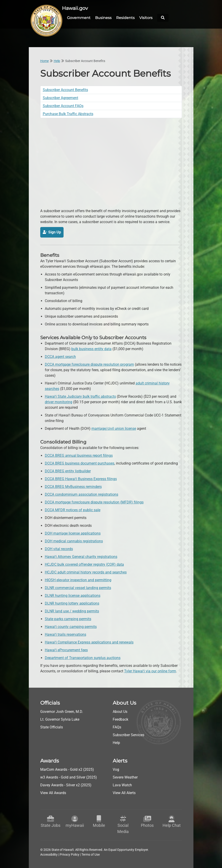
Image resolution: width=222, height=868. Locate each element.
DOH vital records (59, 548)
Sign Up (52, 232)
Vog (116, 769)
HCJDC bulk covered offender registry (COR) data (84, 564)
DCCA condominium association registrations (82, 494)
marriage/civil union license (114, 428)
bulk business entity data (91, 348)
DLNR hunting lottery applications (72, 603)
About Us (120, 711)
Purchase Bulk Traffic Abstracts (68, 113)
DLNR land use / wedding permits (72, 611)
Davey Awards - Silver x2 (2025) (66, 785)
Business (103, 18)
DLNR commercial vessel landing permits (78, 587)
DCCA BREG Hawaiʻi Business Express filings (81, 478)
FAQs (117, 727)
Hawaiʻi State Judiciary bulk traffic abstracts (80, 396)
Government (79, 18)
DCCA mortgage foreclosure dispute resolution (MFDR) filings (94, 502)
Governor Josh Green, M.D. (62, 711)
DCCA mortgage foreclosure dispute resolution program (89, 364)
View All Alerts (124, 792)
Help (57, 60)
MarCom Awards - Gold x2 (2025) (67, 769)
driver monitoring (59, 402)
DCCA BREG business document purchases (80, 463)
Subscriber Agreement (60, 97)
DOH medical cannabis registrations (74, 541)
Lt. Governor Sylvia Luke (60, 719)
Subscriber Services (128, 734)
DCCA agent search (60, 356)
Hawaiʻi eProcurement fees (66, 650)
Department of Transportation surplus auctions (83, 657)
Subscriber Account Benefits (65, 89)
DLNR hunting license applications (73, 595)
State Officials (52, 727)
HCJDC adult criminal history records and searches (86, 572)
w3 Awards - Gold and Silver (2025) (69, 777)
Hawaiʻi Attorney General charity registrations (81, 556)
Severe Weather (125, 777)
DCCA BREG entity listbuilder (68, 471)
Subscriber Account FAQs (63, 105)
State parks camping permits (68, 618)
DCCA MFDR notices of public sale (73, 510)
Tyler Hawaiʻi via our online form (150, 671)
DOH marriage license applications (73, 533)
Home (44, 60)
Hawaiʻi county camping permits (71, 626)
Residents (125, 18)
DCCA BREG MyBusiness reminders (73, 486)
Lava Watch (122, 785)
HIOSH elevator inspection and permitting (78, 580)
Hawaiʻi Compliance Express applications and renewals (89, 642)
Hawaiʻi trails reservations (66, 634)
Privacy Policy (70, 854)
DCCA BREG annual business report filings (79, 455)
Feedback (120, 719)
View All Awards (53, 792)
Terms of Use (91, 854)
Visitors (146, 18)
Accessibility (49, 854)
